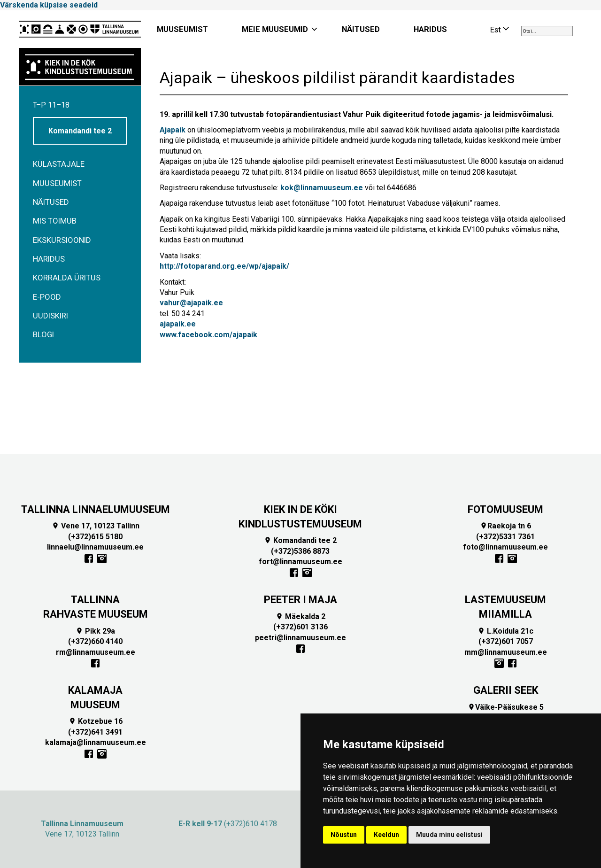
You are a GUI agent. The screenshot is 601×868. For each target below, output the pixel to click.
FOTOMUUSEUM (505, 509)
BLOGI (43, 334)
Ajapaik (173, 130)
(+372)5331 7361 (505, 537)
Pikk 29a (95, 631)
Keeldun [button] (386, 835)
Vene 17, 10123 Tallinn (96, 526)
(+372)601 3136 (300, 627)
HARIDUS (430, 29)
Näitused (51, 202)
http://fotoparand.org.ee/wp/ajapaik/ (224, 266)
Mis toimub (55, 221)
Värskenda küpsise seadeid (49, 5)
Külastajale (59, 164)
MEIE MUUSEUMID (275, 29)
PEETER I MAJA (300, 600)
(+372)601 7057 (506, 641)
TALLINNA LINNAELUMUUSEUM (96, 509)
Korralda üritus (67, 278)
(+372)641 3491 (95, 732)
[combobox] (547, 31)
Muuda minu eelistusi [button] (449, 835)
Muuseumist (57, 183)
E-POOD (47, 297)
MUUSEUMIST (182, 29)
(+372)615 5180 (95, 537)
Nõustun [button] (344, 835)
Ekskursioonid (62, 240)
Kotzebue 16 (96, 721)
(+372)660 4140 (95, 641)
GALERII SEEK (506, 690)
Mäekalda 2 (300, 616)
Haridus (49, 259)
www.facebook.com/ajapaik (208, 335)
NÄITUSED (361, 29)
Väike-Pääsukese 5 (506, 707)
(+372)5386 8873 (300, 551)
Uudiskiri (50, 316)
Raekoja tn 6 (505, 526)
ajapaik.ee (178, 324)
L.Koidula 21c (505, 631)
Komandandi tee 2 (80, 131)
